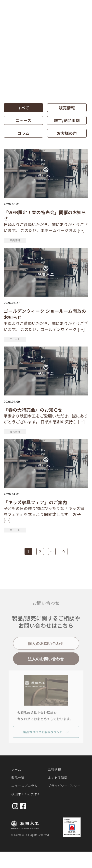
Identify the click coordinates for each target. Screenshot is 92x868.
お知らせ (27, 30)
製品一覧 (18, 778)
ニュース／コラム (24, 786)
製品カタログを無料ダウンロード (46, 734)
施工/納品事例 (67, 120)
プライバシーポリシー (64, 786)
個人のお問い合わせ (46, 645)
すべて (24, 108)
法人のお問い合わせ (46, 661)
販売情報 (67, 108)
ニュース (23, 120)
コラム (23, 133)
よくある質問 (58, 778)
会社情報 (54, 769)
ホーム (10, 30)
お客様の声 (67, 133)
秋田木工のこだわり (26, 794)
